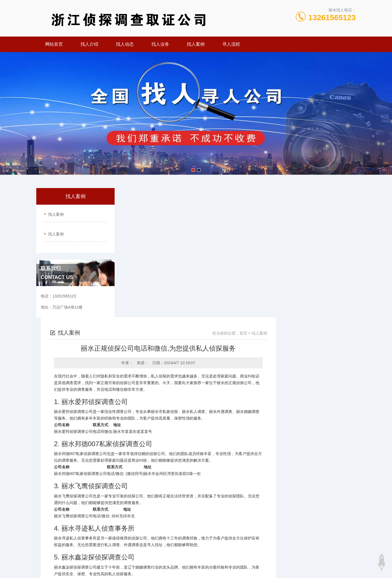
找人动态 (125, 44)
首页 (323, 204)
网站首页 (54, 44)
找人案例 (196, 44)
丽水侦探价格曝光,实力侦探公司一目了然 (180, 488)
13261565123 (332, 18)
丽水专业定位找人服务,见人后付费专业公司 (182, 497)
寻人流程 (231, 44)
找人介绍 (89, 44)
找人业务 (160, 44)
